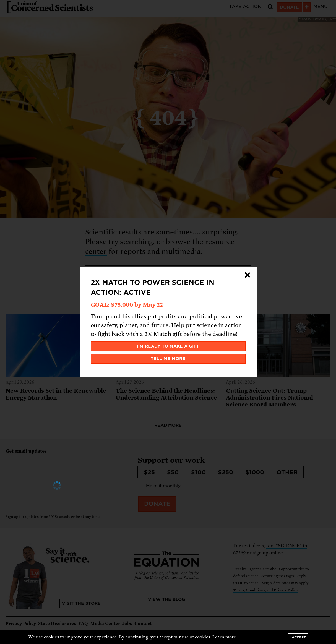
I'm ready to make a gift (168, 346)
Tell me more (168, 359)
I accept (298, 637)
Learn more (224, 637)
